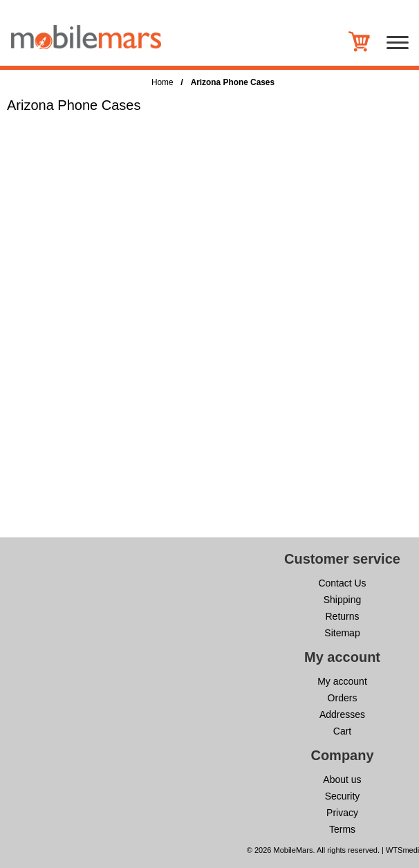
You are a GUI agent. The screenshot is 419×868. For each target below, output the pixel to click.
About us (342, 779)
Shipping (343, 600)
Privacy (342, 813)
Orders (343, 698)
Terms (342, 829)
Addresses (342, 714)
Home (162, 82)
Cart (342, 731)
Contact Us (342, 583)
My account (342, 681)
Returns (342, 616)
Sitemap (342, 633)
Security (343, 796)
